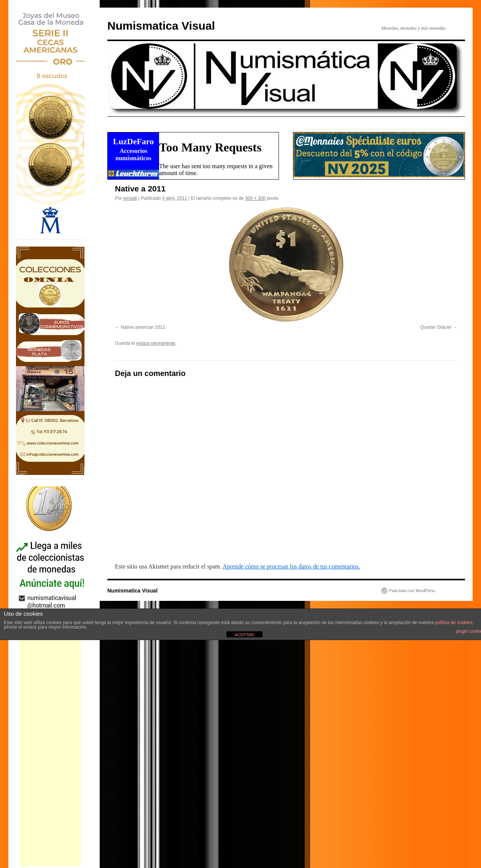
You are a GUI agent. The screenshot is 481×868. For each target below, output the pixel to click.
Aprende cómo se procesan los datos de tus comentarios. (291, 566)
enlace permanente (156, 343)
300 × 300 (255, 198)
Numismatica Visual (161, 26)
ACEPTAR (244, 635)
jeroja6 (130, 198)
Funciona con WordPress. (413, 591)
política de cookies (454, 623)
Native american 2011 (143, 327)
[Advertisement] (50, 752)
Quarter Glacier (436, 327)
